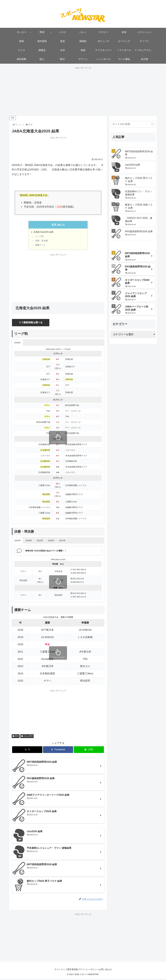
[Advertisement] (83, 91)
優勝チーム (41, 246)
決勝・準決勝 (42, 242)
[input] (133, 124)
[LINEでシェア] (89, 751)
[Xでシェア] (27, 751)
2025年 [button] (17, 344)
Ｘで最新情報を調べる (31, 324)
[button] (152, 124)
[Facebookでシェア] (58, 751)
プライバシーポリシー (90, 971)
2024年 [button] (29, 542)
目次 (54, 225)
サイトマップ (56, 971)
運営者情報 (71, 971)
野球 (16, 737)
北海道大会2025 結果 (44, 232)
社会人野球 (27, 737)
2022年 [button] (51, 542)
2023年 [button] (40, 542)
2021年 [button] (62, 542)
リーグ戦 (40, 237)
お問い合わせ (110, 971)
